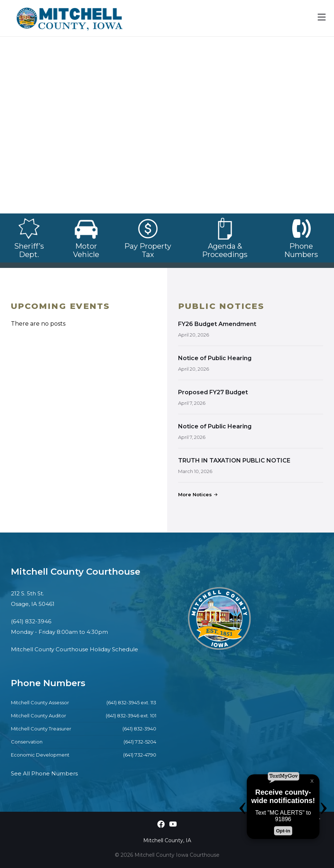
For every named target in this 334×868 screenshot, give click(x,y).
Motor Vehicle (86, 246)
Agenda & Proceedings (225, 250)
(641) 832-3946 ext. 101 (131, 716)
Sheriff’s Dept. (29, 250)
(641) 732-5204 (140, 742)
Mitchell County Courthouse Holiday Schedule (75, 649)
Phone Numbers (301, 250)
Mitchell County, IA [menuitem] (167, 840)
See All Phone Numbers (44, 773)
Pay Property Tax (148, 246)
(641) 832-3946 (31, 621)
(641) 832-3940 (139, 729)
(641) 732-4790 (140, 755)
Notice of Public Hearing (215, 358)
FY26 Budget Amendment (217, 324)
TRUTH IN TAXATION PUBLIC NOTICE (234, 461)
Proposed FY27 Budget (213, 392)
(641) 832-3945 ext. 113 (131, 702)
